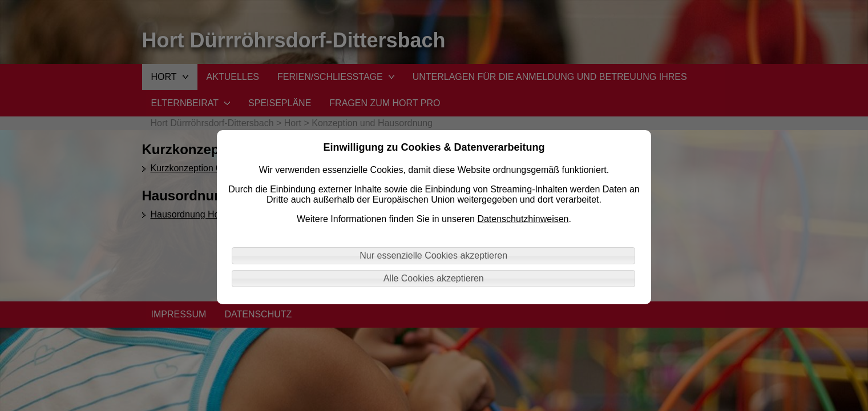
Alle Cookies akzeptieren (434, 278)
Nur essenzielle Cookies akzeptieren (433, 255)
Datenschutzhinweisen (523, 219)
